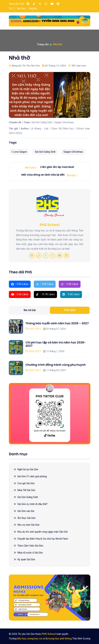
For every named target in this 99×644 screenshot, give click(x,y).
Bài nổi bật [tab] (30, 310)
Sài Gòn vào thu (24, 511)
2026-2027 (33, 329)
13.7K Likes (45, 294)
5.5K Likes (20, 284)
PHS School (49, 634)
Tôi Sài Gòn (17, 8)
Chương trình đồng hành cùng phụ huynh (56, 365)
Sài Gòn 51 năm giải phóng (30, 476)
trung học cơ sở (36, 639)
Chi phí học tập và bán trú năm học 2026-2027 (56, 344)
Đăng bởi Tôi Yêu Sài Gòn (24, 66)
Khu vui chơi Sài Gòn (27, 525)
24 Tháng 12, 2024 (54, 66)
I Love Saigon (19, 152)
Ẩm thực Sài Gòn (25, 518)
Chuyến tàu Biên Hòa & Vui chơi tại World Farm (41, 539)
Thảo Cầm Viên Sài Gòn (28, 546)
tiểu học (22, 639)
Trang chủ (43, 44)
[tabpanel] (50, 347)
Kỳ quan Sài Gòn (24, 559)
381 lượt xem (77, 66)
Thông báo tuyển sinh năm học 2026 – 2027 (57, 323)
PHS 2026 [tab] (70, 310)
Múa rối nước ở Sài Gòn (28, 553)
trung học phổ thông (60, 639)
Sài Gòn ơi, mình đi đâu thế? (31, 504)
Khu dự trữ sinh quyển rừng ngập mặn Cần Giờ (41, 532)
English (33, 8)
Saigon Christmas (73, 152)
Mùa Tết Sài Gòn (24, 490)
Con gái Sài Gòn (24, 483)
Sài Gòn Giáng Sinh (45, 152)
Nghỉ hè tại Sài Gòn (26, 469)
